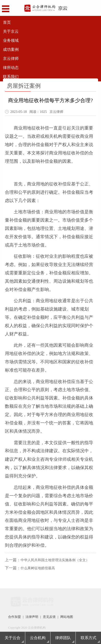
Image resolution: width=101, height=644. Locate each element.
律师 (62, 459)
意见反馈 (47, 617)
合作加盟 (14, 617)
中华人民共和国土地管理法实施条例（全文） (55, 560)
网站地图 (63, 617)
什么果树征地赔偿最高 (38, 568)
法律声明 (30, 617)
